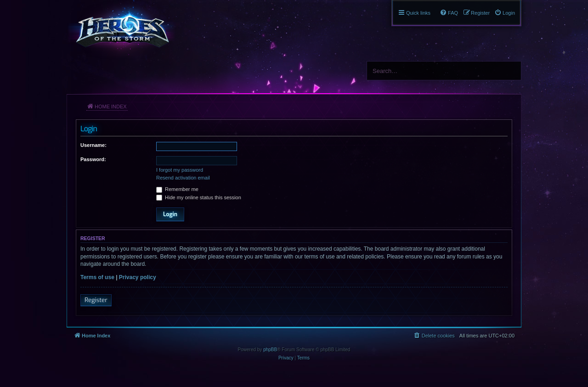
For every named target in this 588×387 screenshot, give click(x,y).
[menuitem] (505, 13)
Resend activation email (183, 178)
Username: (93, 145)
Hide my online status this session (199, 197)
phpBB (270, 350)
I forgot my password (180, 170)
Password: (93, 159)
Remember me (177, 189)
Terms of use (97, 277)
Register (96, 300)
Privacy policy (138, 277)
